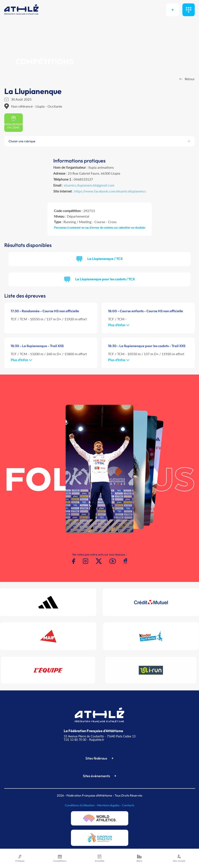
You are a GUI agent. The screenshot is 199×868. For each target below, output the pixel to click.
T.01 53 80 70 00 (75, 740)
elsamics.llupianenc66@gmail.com (89, 185)
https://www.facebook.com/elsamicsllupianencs (110, 191)
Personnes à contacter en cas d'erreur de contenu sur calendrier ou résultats (100, 228)
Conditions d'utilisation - (81, 805)
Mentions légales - (110, 805)
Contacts (128, 805)
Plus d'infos (119, 325)
